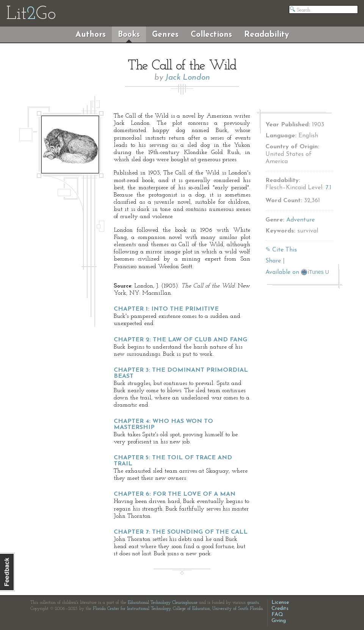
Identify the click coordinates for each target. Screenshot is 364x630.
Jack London (188, 78)
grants (253, 603)
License (280, 603)
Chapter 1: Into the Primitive (166, 309)
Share (273, 261)
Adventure (300, 220)
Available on (297, 272)
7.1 (328, 188)
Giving (279, 621)
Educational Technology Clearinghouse (163, 603)
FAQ (277, 615)
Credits (280, 609)
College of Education (191, 609)
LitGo (31, 14)
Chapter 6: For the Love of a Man (175, 494)
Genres (165, 35)
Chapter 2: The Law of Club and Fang (180, 340)
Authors (91, 35)
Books (129, 35)
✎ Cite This (281, 250)
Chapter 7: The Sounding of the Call (181, 532)
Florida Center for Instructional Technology (132, 609)
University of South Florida (238, 609)
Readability (267, 35)
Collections (211, 35)
